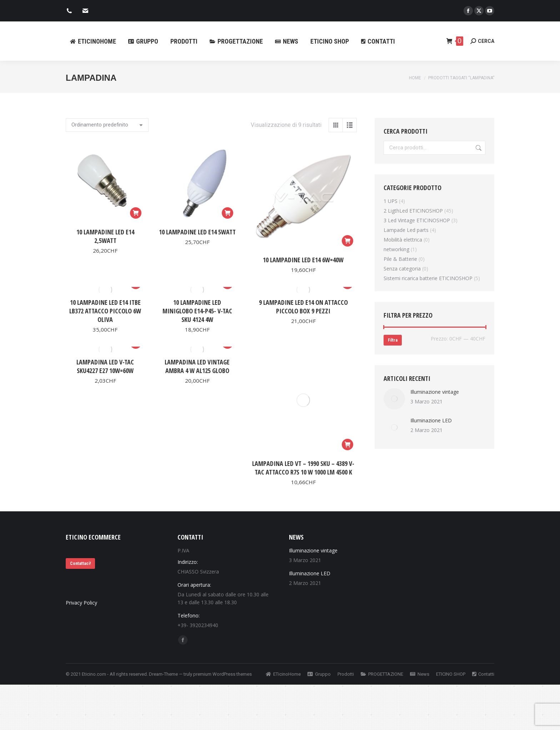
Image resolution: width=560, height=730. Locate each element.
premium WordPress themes (222, 674)
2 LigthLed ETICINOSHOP (413, 211)
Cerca (478, 148)
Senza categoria (402, 269)
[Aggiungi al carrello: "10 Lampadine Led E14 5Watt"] (227, 213)
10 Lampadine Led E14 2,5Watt (105, 236)
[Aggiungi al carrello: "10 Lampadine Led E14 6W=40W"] (347, 241)
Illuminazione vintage (435, 392)
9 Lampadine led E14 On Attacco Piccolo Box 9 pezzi (303, 307)
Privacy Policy (81, 603)
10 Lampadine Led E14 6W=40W (303, 260)
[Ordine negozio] (107, 125)
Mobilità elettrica (403, 240)
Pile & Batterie (400, 259)
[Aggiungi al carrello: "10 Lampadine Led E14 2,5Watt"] (136, 213)
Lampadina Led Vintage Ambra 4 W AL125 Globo (197, 366)
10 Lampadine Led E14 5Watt (197, 232)
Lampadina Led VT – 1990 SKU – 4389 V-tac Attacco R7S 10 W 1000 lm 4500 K (303, 468)
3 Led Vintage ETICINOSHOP (417, 220)
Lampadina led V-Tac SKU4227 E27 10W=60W (105, 366)
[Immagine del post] (394, 399)
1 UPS (391, 201)
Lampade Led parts (406, 230)
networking (396, 249)
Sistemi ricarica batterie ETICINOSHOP (428, 278)
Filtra (393, 340)
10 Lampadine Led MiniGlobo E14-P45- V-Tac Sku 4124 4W (197, 311)
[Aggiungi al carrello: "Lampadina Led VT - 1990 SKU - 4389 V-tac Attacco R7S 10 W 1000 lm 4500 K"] (347, 445)
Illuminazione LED (431, 420)
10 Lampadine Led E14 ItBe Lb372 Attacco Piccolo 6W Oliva (105, 311)
